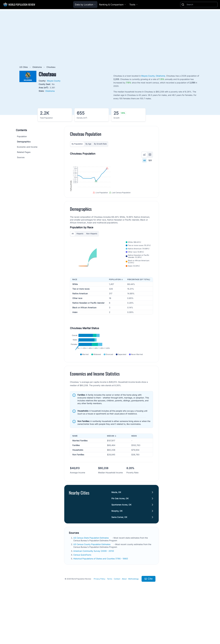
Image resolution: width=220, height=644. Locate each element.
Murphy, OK (117, 555)
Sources (21, 157)
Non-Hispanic (92, 263)
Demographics (24, 142)
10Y (150, 160)
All (145, 160)
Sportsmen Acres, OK (122, 549)
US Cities (24, 67)
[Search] (201, 5)
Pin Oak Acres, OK (120, 543)
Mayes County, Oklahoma (153, 76)
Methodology (134, 623)
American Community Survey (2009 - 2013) (94, 595)
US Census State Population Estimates (91, 582)
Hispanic (80, 263)
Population (22, 136)
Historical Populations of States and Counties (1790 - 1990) (101, 603)
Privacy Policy (100, 623)
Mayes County (54, 81)
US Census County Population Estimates (92, 588)
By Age (88, 144)
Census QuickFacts (83, 599)
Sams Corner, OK (119, 561)
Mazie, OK (116, 536)
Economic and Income (27, 147)
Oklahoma (37, 67)
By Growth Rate (100, 144)
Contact (117, 623)
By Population (77, 144)
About (124, 623)
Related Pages (24, 152)
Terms (110, 623)
